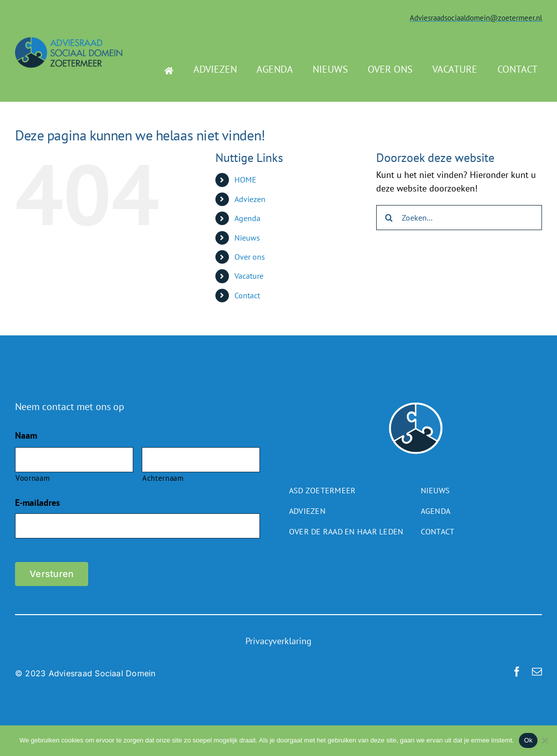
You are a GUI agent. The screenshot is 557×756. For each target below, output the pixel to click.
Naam (26, 435)
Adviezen (250, 199)
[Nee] (544, 740)
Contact (247, 295)
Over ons (250, 257)
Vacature (249, 276)
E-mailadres (38, 503)
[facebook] (517, 672)
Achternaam (163, 478)
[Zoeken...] (459, 218)
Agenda (247, 218)
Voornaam (33, 478)
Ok (528, 740)
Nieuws (247, 238)
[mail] (537, 672)
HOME (245, 179)
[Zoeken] (389, 218)
